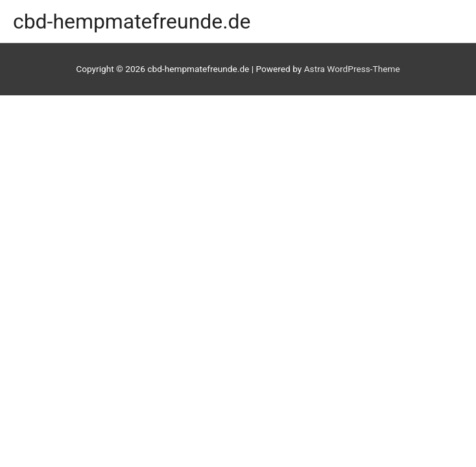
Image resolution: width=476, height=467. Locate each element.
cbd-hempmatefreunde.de (132, 21)
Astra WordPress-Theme (352, 69)
